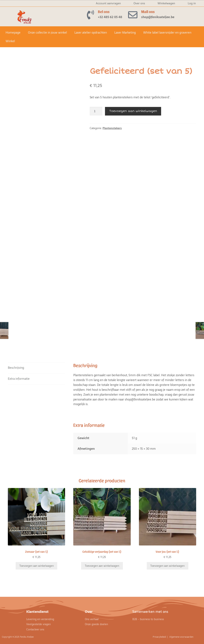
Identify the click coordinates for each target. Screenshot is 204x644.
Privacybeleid (160, 637)
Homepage (13, 32)
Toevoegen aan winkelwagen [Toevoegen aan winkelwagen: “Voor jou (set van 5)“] (167, 566)
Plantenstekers (112, 128)
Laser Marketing (125, 32)
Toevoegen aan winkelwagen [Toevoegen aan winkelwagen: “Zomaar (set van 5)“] (37, 566)
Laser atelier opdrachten (91, 32)
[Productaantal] (96, 111)
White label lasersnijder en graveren (167, 32)
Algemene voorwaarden (182, 637)
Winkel (10, 41)
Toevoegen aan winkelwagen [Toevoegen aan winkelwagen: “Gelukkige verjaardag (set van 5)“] (102, 566)
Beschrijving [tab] (16, 368)
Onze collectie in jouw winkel (47, 32)
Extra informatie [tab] (19, 379)
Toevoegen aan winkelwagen (133, 111)
